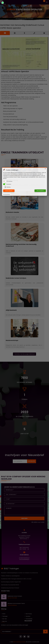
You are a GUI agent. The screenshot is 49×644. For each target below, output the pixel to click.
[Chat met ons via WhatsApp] (3, 3)
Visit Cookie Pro (42, 169)
